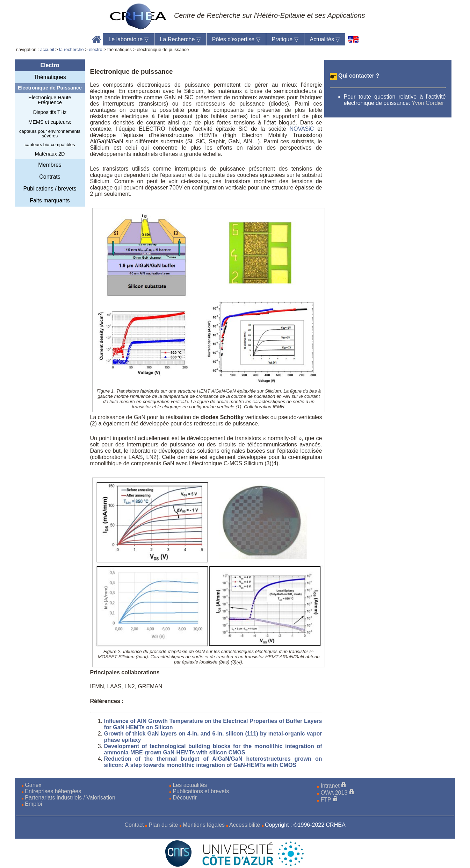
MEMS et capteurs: (50, 122)
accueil (47, 49)
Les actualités (190, 785)
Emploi (33, 804)
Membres (50, 165)
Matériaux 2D (50, 154)
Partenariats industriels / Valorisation (70, 798)
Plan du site (163, 825)
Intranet (330, 786)
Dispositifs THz (50, 112)
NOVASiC (302, 129)
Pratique (285, 39)
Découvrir (185, 798)
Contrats (50, 177)
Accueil (97, 39)
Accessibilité (245, 825)
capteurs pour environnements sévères (50, 133)
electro (95, 49)
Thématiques (50, 77)
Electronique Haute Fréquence (50, 100)
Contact (134, 825)
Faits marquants (50, 200)
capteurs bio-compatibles (50, 145)
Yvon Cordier (428, 103)
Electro (50, 65)
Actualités (325, 39)
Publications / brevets (50, 189)
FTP (326, 800)
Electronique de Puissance (50, 88)
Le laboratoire (128, 39)
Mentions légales (204, 825)
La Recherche (180, 39)
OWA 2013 (334, 793)
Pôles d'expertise (236, 39)
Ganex (33, 785)
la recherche (71, 49)
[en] (353, 39)
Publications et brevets (201, 791)
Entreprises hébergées (53, 791)
